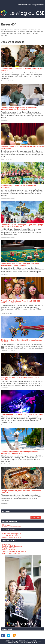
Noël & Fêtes (7, 544)
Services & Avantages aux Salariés (14, 551)
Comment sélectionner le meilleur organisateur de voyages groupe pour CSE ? (19, 452)
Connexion (40, 5)
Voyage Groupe (9, 464)
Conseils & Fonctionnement (12, 553)
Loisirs (6, 120)
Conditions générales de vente (28, 642)
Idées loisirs (7, 525)
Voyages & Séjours (9, 548)
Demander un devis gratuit (12, 534)
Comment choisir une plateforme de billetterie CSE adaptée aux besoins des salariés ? (20, 109)
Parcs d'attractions (10, 198)
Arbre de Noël (8, 81)
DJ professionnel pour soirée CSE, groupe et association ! (23, 414)
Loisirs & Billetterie (9, 550)
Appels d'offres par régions (12, 537)
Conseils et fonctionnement (12, 527)
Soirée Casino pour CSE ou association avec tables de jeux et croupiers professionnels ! (21, 265)
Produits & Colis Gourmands (12, 546)
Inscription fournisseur (26, 5)
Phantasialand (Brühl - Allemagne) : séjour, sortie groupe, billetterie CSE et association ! (22, 226)
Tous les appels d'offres (10, 535)
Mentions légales (13, 642)
